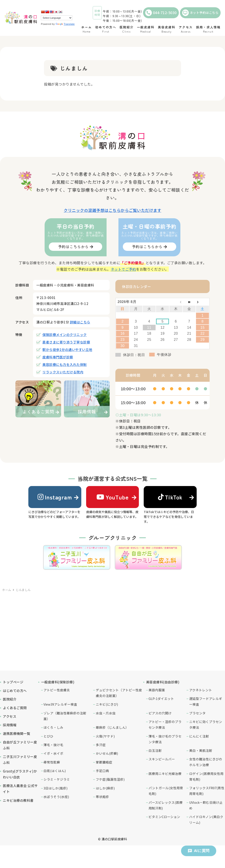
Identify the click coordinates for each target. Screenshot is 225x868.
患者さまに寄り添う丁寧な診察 (66, 342)
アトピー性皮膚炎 (57, 690)
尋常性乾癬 (52, 762)
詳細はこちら (80, 322)
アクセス (10, 716)
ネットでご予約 (123, 269)
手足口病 (102, 771)
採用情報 (10, 725)
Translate (65, 24)
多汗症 (101, 745)
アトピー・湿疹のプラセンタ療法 (165, 724)
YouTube (112, 497)
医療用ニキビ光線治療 (165, 773)
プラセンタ (197, 713)
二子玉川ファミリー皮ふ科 (20, 760)
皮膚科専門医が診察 (58, 357)
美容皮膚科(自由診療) (163, 682)
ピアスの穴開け (160, 713)
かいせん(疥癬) (107, 753)
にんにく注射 (199, 736)
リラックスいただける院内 (63, 372)
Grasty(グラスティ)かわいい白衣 (20, 774)
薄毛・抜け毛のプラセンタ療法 (165, 739)
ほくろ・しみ (53, 727)
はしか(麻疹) (105, 788)
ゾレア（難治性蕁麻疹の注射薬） (65, 716)
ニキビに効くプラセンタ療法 (206, 724)
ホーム (7, 590)
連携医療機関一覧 (16, 733)
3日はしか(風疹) (55, 788)
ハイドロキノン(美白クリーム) (206, 819)
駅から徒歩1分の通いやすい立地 (67, 350)
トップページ (13, 682)
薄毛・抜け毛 (53, 745)
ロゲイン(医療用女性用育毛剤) (206, 776)
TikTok (170, 497)
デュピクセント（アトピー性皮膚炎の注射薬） (119, 693)
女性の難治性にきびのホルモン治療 (206, 762)
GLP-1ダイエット (161, 698)
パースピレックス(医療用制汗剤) (166, 805)
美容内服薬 (157, 690)
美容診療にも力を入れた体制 (65, 364)
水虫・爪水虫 (106, 713)
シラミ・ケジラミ (57, 779)
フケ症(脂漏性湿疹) (110, 779)
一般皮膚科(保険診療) (58, 682)
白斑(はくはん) (55, 771)
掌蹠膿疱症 (104, 762)
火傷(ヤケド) (105, 736)
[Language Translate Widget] (57, 18)
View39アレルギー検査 (60, 704)
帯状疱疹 (102, 797)
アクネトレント (201, 690)
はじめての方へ (15, 691)
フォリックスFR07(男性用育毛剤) (207, 791)
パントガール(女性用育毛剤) (166, 791)
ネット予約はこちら (200, 13)
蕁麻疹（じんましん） (112, 727)
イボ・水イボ (53, 753)
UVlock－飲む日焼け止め (206, 805)
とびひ (48, 736)
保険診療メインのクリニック (65, 335)
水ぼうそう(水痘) (56, 797)
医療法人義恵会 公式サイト (20, 789)
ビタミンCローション (164, 817)
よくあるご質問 (15, 708)
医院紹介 (10, 699)
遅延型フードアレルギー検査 (206, 701)
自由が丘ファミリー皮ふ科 (20, 745)
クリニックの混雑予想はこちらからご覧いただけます (112, 210)
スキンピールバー (162, 759)
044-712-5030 (161, 13)
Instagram (55, 497)
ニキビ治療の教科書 (18, 800)
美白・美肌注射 (201, 750)
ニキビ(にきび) (107, 704)
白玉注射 (155, 750)
